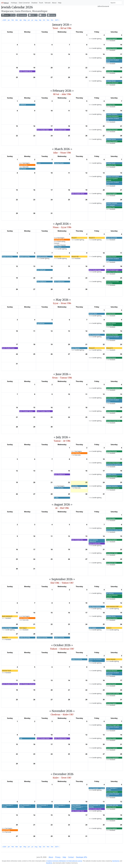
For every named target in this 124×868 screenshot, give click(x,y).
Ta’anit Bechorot (59, 240)
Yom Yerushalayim (95, 335)
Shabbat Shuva (111, 616)
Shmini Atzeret (111, 659)
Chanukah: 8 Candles (94, 806)
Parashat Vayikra (111, 194)
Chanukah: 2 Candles (112, 789)
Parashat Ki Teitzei (112, 553)
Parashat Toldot (111, 738)
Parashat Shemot (112, 48)
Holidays (14, 3)
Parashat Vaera (111, 58)
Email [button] (42, 15)
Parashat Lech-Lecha (113, 694)
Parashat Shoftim (112, 540)
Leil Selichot (110, 593)
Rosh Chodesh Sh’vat (26, 71)
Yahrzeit (48, 3)
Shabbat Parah (111, 163)
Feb (13, 20)
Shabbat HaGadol (112, 203)
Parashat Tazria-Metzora (114, 272)
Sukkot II (5, 638)
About (54, 3)
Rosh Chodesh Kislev (43, 738)
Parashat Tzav (111, 207)
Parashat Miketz (111, 807)
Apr (21, 20)
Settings (51, 15)
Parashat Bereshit (112, 671)
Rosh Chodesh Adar (43, 130)
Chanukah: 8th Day (112, 805)
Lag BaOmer (41, 323)
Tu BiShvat (23, 105)
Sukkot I (109, 628)
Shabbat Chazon (111, 474)
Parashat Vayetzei (112, 748)
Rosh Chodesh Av (59, 474)
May (25, 20)
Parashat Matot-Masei (113, 463)
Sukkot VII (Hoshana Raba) (95, 660)
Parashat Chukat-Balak (113, 421)
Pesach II (92, 238)
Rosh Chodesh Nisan (78, 194)
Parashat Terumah (112, 130)
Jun (29, 20)
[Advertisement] (103, 13)
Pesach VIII (75, 257)
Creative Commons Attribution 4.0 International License (64, 861)
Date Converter (24, 3)
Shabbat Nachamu (112, 486)
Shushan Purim (59, 163)
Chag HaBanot (76, 805)
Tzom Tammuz (76, 453)
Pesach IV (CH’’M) (7, 257)
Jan (9, 20)
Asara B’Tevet (6, 830)
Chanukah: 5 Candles (42, 806)
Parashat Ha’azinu (112, 618)
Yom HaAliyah (111, 205)
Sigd (21, 738)
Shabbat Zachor (111, 139)
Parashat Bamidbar (112, 335)
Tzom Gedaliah (24, 618)
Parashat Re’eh (111, 528)
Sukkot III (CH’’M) (25, 638)
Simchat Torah (7, 671)
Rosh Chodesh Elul (77, 540)
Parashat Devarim (112, 476)
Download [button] (22, 15)
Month (5, 15)
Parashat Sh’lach (111, 398)
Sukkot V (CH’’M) (59, 638)
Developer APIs (82, 857)
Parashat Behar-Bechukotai (111, 324)
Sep (40, 20)
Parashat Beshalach (112, 83)
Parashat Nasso (111, 358)
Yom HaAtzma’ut (59, 282)
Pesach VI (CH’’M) (42, 257)
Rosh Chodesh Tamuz (26, 411)
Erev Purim (23, 169)
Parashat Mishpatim (112, 116)
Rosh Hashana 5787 (112, 607)
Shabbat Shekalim (112, 114)
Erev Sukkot (92, 628)
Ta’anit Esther (23, 165)
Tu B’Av (56, 498)
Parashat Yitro (111, 105)
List (13, 15)
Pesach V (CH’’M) (24, 257)
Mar (17, 20)
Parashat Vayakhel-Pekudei (112, 179)
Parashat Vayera (111, 703)
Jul (32, 20)
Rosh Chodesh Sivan (8, 348)
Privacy (58, 857)
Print (31, 15)
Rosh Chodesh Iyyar (95, 270)
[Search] (116, 3)
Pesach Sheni (93, 314)
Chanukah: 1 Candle (97, 788)
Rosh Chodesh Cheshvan (10, 684)
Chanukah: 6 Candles (60, 806)
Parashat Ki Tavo (111, 563)
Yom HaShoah (41, 270)
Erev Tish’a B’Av (59, 488)
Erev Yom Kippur (7, 628)
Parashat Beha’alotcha (113, 388)
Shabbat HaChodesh (113, 177)
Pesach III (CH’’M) (112, 238)
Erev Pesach (58, 247)
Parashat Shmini (111, 257)
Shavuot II (110, 348)
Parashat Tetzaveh (112, 141)
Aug (36, 20)
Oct (44, 20)
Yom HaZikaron (42, 282)
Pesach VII (57, 257)
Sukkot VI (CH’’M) (77, 659)
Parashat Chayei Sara (113, 725)
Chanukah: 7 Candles (77, 808)
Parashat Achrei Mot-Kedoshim (113, 282)
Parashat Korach (111, 411)
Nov (48, 20)
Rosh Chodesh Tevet (78, 811)
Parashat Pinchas (112, 451)
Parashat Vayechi (112, 39)
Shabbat (34, 3)
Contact (71, 857)
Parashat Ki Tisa (111, 165)
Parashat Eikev (111, 519)
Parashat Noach (111, 684)
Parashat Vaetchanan (113, 488)
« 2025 (4, 20)
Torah (41, 3)
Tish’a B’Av (75, 486)
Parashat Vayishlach (112, 758)
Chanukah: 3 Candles (8, 806)
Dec (52, 20)
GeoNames (116, 861)
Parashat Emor (111, 314)
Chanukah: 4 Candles (25, 806)
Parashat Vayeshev (112, 792)
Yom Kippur (23, 628)
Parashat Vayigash (112, 819)
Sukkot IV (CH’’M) (42, 638)
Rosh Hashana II (7, 616)
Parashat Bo (110, 71)
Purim (39, 163)
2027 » (57, 20)
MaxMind (49, 863)
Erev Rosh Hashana (95, 607)
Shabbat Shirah (111, 81)
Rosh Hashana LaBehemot (93, 541)
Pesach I (74, 238)
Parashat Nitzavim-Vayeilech (112, 596)
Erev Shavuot (76, 348)
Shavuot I (92, 348)
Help (60, 3)
